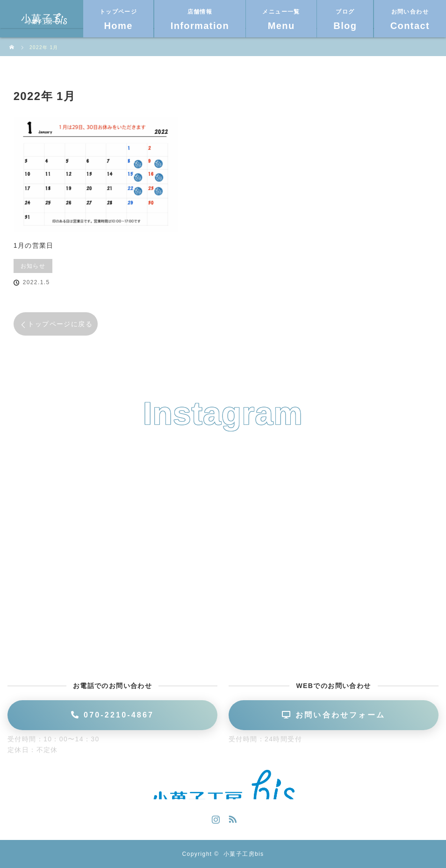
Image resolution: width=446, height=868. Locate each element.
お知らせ (33, 266)
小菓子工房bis (244, 854)
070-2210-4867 (112, 715)
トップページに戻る (60, 324)
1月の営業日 (34, 245)
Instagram (215, 818)
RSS (231, 818)
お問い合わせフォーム (334, 715)
